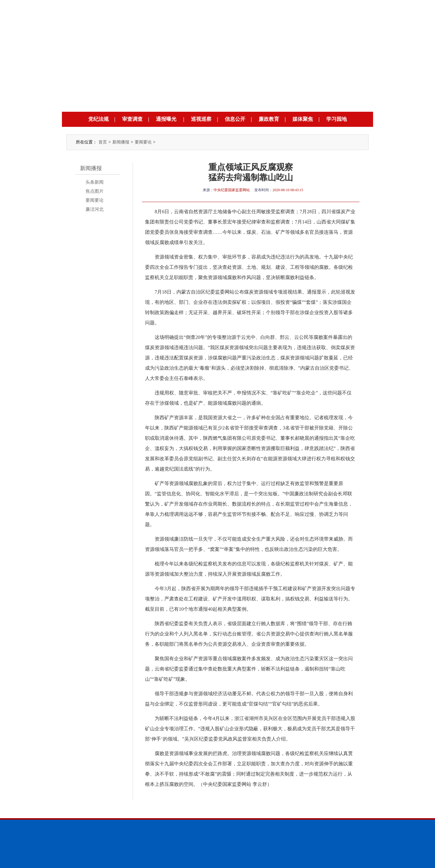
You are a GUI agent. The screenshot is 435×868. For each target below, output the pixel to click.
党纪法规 (98, 119)
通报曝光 (166, 119)
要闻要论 (143, 142)
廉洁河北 (95, 209)
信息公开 (235, 119)
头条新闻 (95, 182)
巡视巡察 (201, 119)
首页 (103, 142)
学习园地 (337, 119)
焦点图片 (95, 191)
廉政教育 (269, 119)
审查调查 (132, 119)
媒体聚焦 (303, 119)
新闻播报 (121, 142)
